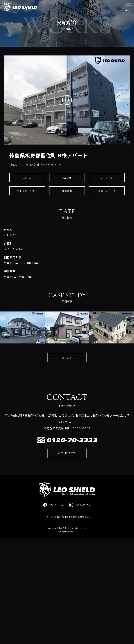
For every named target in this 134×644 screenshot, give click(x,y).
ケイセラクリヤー (27, 201)
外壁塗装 (67, 201)
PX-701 (27, 187)
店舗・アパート (107, 201)
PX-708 (67, 187)
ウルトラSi (107, 187)
